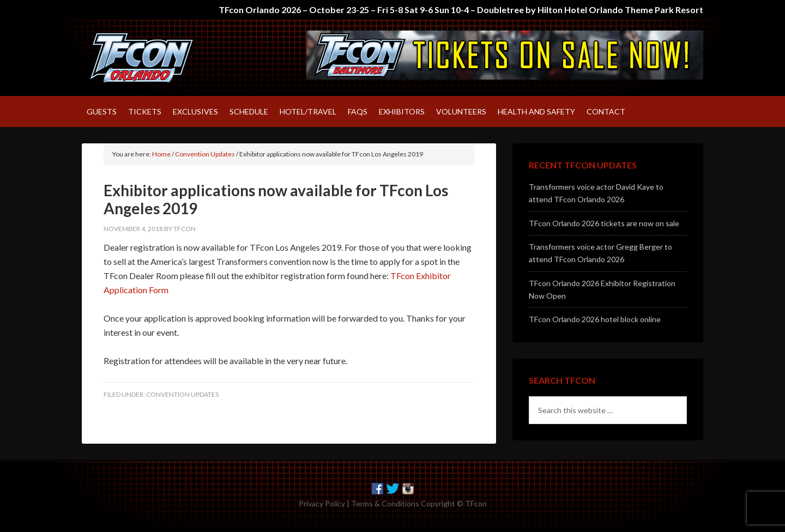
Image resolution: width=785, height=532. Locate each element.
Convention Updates (182, 394)
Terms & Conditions (385, 503)
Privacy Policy (322, 503)
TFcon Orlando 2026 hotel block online (595, 319)
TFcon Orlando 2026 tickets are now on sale (604, 223)
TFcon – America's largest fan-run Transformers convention (174, 58)
